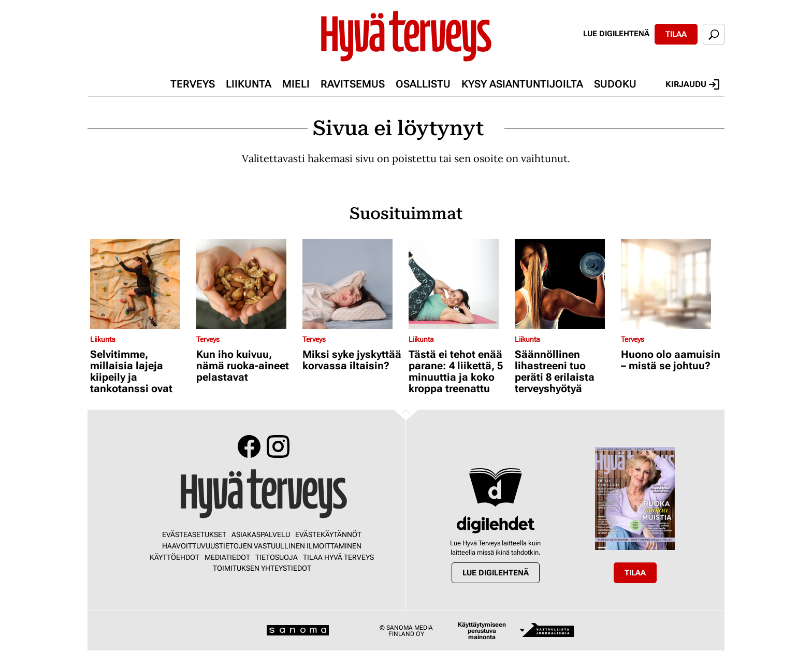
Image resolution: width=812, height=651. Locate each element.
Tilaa (676, 34)
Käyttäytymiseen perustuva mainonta (482, 631)
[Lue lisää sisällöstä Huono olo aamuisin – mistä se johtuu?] (671, 284)
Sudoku (615, 84)
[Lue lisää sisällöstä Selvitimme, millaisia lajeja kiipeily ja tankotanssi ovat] (141, 284)
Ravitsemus (353, 84)
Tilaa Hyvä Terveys (338, 557)
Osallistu (423, 84)
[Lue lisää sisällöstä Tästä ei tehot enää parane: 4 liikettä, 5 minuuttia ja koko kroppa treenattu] (459, 284)
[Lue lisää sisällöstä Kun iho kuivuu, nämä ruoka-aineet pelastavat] (247, 284)
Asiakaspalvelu (261, 534)
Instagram (278, 446)
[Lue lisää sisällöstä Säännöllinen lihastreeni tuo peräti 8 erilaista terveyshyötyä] (565, 284)
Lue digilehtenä (616, 34)
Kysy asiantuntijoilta (522, 84)
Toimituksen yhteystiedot (262, 568)
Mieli (296, 84)
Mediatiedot (227, 557)
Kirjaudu (692, 84)
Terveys (193, 84)
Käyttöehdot (175, 557)
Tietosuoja (277, 557)
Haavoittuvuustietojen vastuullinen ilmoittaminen (262, 546)
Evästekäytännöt (328, 534)
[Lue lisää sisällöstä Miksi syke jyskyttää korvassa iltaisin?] (353, 284)
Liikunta (249, 84)
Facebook (249, 446)
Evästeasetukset (194, 534)
